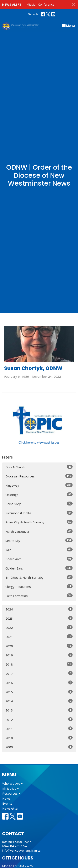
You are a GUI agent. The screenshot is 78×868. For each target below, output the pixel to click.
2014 (39, 701)
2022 (39, 627)
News (6, 798)
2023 (39, 618)
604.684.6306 (12, 842)
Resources (11, 793)
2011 (39, 729)
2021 (39, 637)
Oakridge (39, 495)
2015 (39, 692)
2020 (39, 646)
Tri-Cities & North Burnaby (39, 577)
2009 (39, 747)
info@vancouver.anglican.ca (21, 850)
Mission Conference (40, 4)
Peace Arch (39, 559)
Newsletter (11, 808)
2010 (39, 738)
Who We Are (13, 783)
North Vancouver (39, 531)
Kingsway (39, 485)
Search (33, 14)
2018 (39, 664)
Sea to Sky (39, 541)
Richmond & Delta (39, 513)
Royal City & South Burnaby (39, 522)
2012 (39, 719)
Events (7, 803)
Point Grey (39, 504)
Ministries (11, 788)
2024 (39, 609)
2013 (39, 710)
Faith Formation (39, 596)
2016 (39, 683)
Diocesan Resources (39, 476)
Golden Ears (39, 568)
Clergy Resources (39, 586)
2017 (39, 673)
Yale (39, 550)
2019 (39, 655)
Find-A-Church (39, 467)
